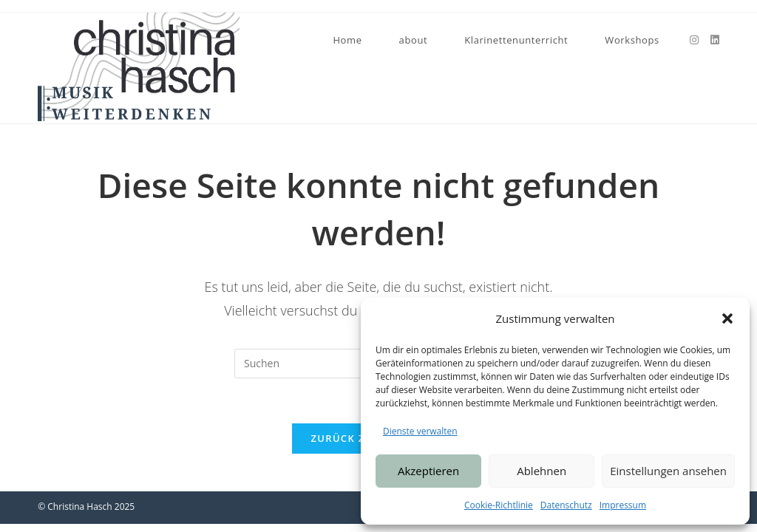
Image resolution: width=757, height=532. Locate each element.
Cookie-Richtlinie (499, 505)
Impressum (623, 505)
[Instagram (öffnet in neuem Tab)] (694, 40)
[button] (727, 318)
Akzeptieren (428, 471)
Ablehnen (542, 471)
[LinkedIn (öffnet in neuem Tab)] (715, 40)
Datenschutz (566, 505)
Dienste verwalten (420, 431)
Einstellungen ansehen (668, 471)
